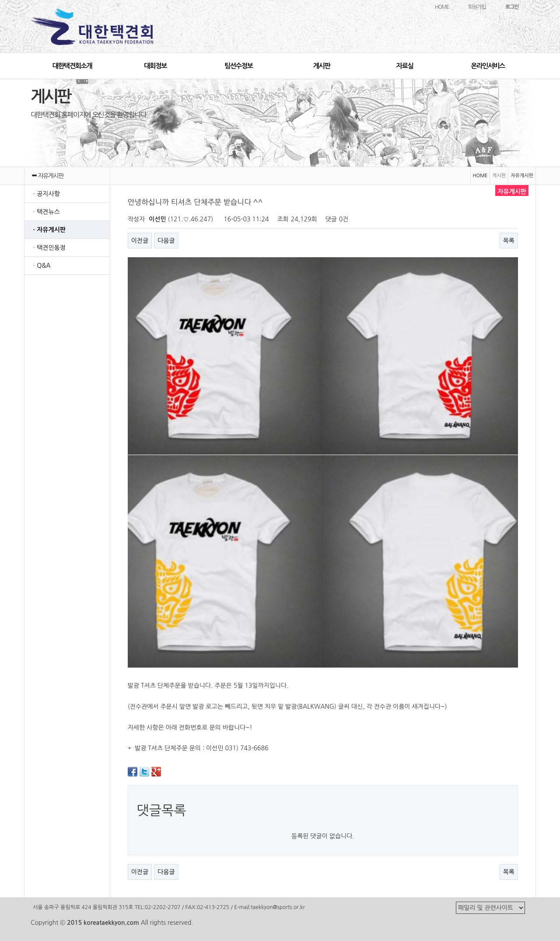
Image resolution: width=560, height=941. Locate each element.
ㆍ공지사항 (45, 194)
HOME (442, 7)
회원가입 (477, 7)
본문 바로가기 (0, 0)
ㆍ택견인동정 (48, 248)
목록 (509, 241)
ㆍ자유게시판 (48, 230)
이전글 (140, 241)
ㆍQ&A (41, 266)
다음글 (166, 241)
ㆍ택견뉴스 (45, 212)
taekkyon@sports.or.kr (278, 907)
